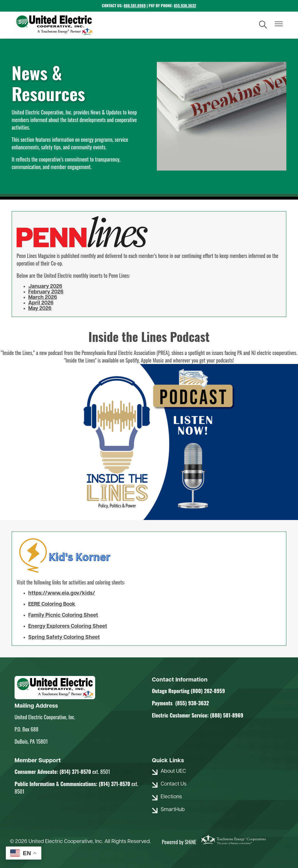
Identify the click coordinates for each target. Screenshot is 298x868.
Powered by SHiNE (179, 842)
